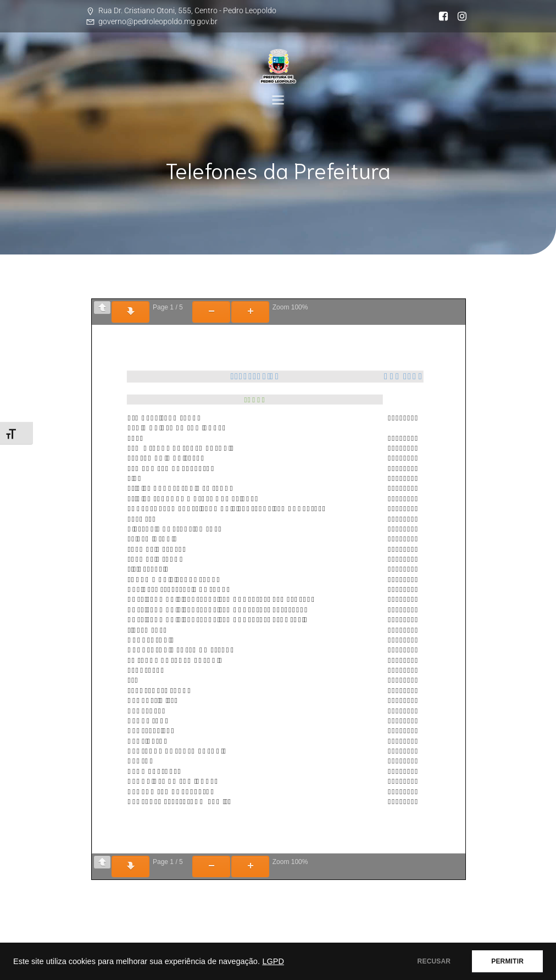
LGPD (273, 961)
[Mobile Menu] (278, 99)
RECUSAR (434, 961)
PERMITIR (507, 961)
